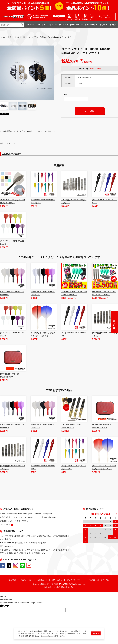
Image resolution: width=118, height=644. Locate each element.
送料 (31, 580)
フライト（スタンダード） (17, 37)
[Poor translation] (6, 606)
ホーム (2, 37)
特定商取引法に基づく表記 (99, 580)
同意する (96, 634)
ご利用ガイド (42, 580)
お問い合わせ (57, 580)
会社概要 (12, 580)
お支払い (24, 580)
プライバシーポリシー (75, 580)
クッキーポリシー (47, 637)
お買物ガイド (49, 587)
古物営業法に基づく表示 (65, 587)
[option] (27, 73)
